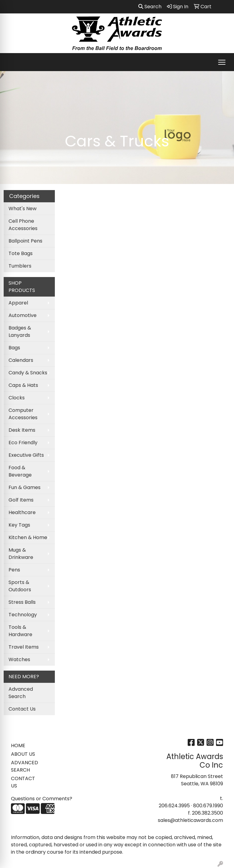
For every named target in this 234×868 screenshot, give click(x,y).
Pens (14, 570)
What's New (23, 209)
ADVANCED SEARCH (25, 766)
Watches (19, 659)
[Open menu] (222, 62)
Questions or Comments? (42, 799)
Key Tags (19, 525)
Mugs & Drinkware (21, 554)
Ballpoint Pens (25, 241)
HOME (18, 746)
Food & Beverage (20, 471)
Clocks (17, 398)
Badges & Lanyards (20, 331)
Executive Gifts (26, 455)
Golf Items (21, 500)
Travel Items (24, 647)
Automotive (23, 315)
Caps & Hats (23, 385)
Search (150, 7)
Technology (23, 615)
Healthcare (22, 512)
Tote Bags (21, 253)
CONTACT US (23, 782)
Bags (14, 348)
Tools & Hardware (20, 631)
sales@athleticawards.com (190, 820)
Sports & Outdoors (20, 586)
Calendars (21, 360)
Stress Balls (22, 602)
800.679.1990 (208, 806)
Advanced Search (21, 693)
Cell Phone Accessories (23, 225)
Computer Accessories (23, 414)
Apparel (18, 303)
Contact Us (22, 709)
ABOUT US (23, 754)
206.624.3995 (174, 806)
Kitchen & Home (28, 537)
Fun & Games (25, 487)
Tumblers (20, 266)
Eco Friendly (23, 443)
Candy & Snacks (28, 373)
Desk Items (22, 430)
